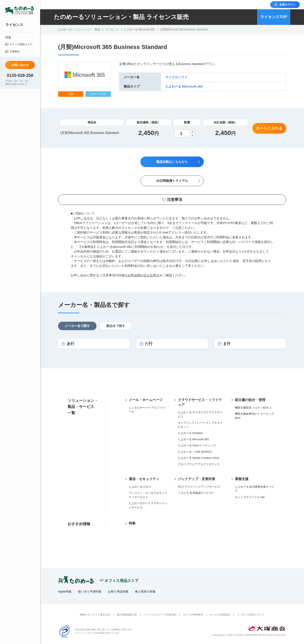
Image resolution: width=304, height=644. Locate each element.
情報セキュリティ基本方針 (95, 615)
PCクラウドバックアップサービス (199, 487)
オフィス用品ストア (21, 44)
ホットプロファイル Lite (250, 497)
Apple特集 (65, 591)
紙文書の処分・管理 (250, 400)
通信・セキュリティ (144, 479)
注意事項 (175, 200)
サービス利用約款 (220, 615)
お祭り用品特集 (118, 591)
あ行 (71, 344)
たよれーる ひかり (140, 487)
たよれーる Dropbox (190, 433)
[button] (192, 132)
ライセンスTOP (274, 17)
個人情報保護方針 (127, 615)
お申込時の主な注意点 (144, 275)
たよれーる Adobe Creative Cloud (199, 458)
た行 (149, 344)
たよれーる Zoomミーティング (197, 445)
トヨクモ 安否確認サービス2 (196, 493)
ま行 (227, 344)
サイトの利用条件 (193, 615)
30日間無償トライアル (172, 181)
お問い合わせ (20, 65)
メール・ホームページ (146, 400)
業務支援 (242, 479)
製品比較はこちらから (172, 162)
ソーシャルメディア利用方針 (160, 615)
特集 (8, 37)
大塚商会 (15, 51)
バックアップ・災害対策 (197, 479)
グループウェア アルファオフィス (199, 464)
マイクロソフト (176, 77)
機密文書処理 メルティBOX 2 (253, 408)
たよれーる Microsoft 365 (184, 86)
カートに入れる (269, 128)
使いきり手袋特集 (90, 591)
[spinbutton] (185, 133)
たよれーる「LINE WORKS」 (196, 452)
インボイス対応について (251, 615)
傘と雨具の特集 (145, 591)
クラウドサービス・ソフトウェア (200, 402)
